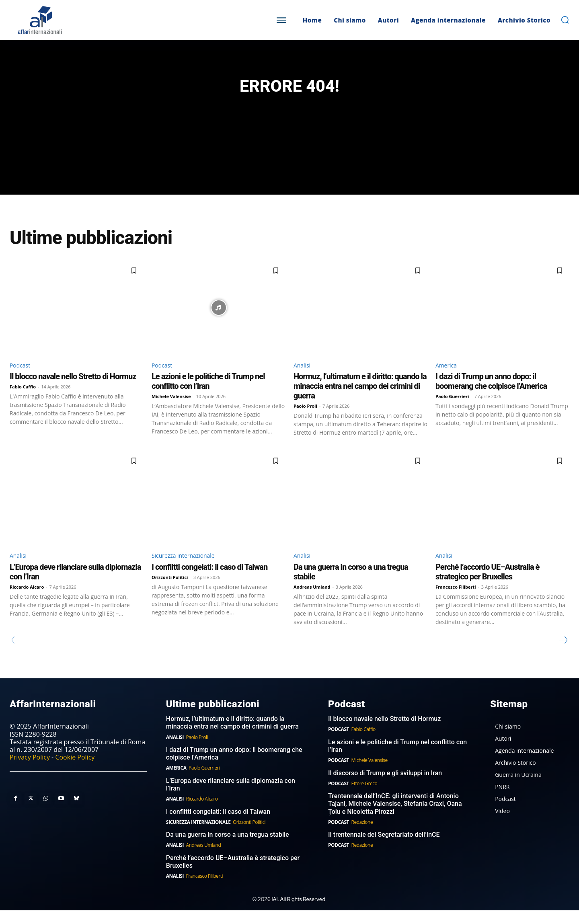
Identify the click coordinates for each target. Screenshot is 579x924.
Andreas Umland (312, 600)
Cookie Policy (75, 771)
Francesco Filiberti (456, 600)
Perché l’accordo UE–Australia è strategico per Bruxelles (487, 585)
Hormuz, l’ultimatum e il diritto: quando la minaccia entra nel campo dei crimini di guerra (360, 398)
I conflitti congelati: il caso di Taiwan (209, 580)
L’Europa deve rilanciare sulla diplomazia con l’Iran (231, 798)
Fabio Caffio (23, 399)
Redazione (362, 836)
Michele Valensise (171, 409)
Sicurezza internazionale (188, 569)
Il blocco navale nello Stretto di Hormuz (73, 389)
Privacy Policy (30, 771)
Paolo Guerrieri (452, 409)
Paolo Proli (305, 418)
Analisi (303, 377)
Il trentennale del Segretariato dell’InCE (384, 848)
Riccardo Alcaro (27, 600)
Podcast (22, 377)
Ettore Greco (364, 797)
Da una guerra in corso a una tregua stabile (228, 848)
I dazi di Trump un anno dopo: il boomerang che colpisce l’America (491, 394)
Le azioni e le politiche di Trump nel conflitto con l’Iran (208, 394)
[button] (565, 20)
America (448, 377)
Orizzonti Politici (170, 590)
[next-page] (563, 653)
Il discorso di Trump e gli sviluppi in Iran (385, 787)
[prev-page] (16, 653)
